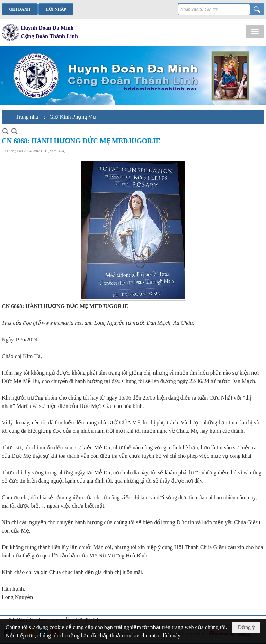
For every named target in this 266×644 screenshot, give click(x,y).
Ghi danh (20, 9)
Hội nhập (56, 9)
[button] (255, 32)
